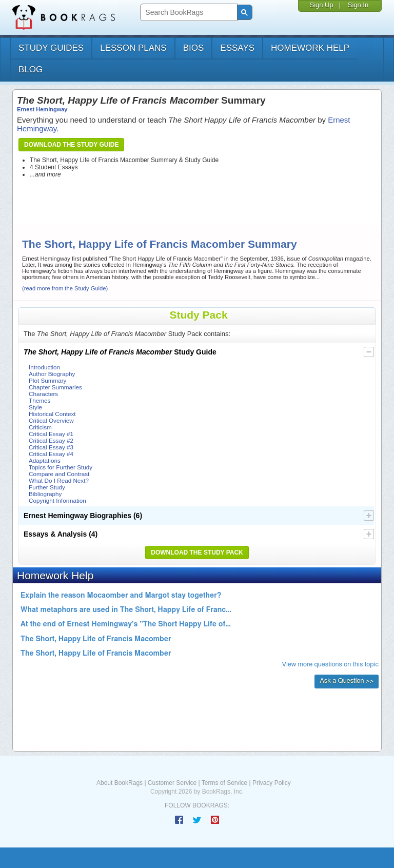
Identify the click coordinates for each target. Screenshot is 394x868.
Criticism (40, 427)
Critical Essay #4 (51, 454)
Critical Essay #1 (51, 434)
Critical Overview (51, 420)
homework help (310, 48)
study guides (51, 48)
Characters (43, 394)
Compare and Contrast (59, 474)
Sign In (358, 5)
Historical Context (52, 414)
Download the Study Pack (197, 553)
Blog (31, 70)
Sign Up (321, 5)
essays (237, 48)
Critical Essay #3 (51, 447)
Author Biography (52, 374)
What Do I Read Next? (59, 480)
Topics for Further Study (61, 467)
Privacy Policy (272, 783)
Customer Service (172, 783)
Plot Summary (47, 380)
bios (194, 48)
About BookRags (120, 783)
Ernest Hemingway (42, 109)
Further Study (47, 487)
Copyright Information (57, 500)
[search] (188, 13)
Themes (40, 400)
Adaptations (45, 460)
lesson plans (133, 48)
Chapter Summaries (55, 387)
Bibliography (45, 494)
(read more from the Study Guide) (65, 288)
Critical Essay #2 (51, 440)
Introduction (44, 367)
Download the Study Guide (71, 145)
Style (35, 407)
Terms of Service (224, 783)
